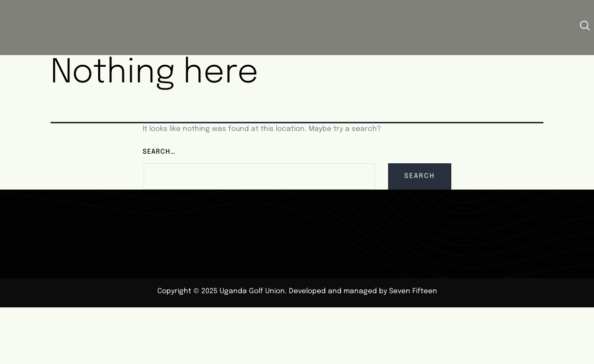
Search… (159, 152)
